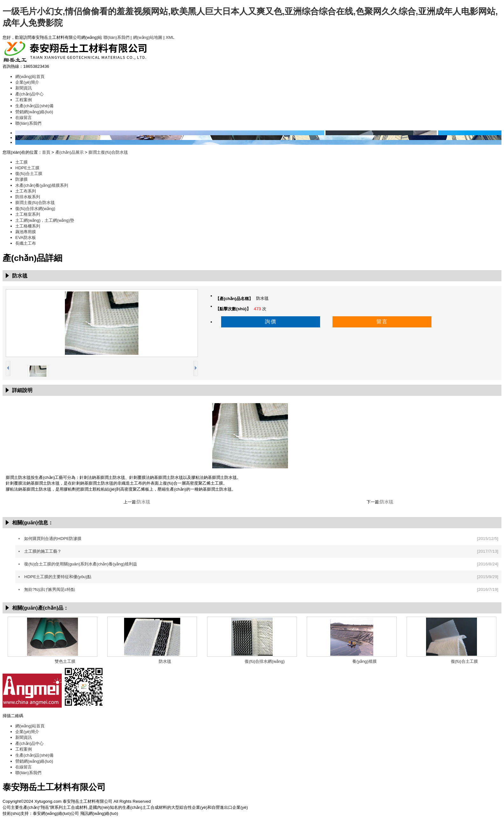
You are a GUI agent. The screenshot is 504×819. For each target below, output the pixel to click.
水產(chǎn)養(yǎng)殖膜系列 (42, 185)
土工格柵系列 (28, 226)
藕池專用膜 (26, 232)
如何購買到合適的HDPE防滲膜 (53, 539)
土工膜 (21, 162)
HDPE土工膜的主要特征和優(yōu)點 (58, 577)
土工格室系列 (28, 214)
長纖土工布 (26, 243)
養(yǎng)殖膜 (364, 661)
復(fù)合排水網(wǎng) (35, 209)
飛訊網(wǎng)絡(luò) (99, 813)
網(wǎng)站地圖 (148, 37)
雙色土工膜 (65, 661)
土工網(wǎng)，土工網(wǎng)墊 (45, 220)
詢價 (271, 322)
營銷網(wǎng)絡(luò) (34, 112)
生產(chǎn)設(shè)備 (34, 106)
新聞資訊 (24, 88)
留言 (382, 322)
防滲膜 (21, 179)
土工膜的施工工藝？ (43, 551)
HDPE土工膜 (27, 168)
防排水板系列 (28, 197)
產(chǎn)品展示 (70, 152)
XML (170, 37)
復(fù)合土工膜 (29, 174)
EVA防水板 (26, 238)
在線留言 (24, 118)
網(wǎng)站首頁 (30, 77)
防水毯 (143, 502)
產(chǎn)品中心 (29, 94)
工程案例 (24, 100)
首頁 (46, 152)
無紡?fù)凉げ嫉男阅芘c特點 (50, 589)
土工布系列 (26, 191)
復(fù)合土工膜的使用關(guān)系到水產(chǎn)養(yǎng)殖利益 (80, 564)
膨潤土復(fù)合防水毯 (108, 152)
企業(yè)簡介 (27, 82)
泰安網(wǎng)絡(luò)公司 (56, 813)
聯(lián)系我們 (116, 37)
